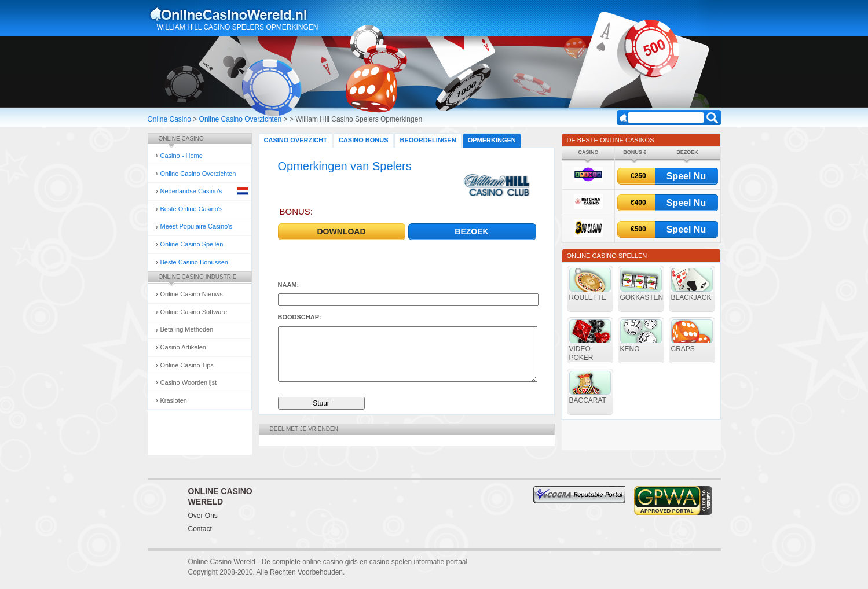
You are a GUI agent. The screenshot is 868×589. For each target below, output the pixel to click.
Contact (200, 529)
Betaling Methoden (187, 329)
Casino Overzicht (296, 140)
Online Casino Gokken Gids (234, 14)
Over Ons (203, 516)
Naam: (289, 285)
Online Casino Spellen (192, 244)
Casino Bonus (364, 140)
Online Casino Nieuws (192, 294)
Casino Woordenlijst (189, 382)
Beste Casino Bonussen (194, 262)
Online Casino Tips (187, 365)
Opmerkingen (492, 140)
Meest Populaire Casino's (196, 226)
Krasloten (174, 400)
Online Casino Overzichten (241, 119)
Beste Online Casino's (192, 209)
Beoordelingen (428, 140)
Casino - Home (182, 156)
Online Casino (169, 119)
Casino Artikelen (184, 347)
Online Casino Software (194, 312)
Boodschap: (300, 317)
